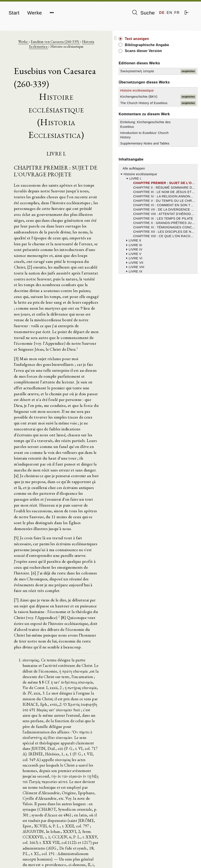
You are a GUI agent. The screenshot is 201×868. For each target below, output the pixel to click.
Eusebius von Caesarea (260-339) (57, 44)
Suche (143, 13)
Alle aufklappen (172, 228)
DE (162, 13)
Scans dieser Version (175, 58)
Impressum (163, 854)
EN (169, 13)
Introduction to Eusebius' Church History (172, 188)
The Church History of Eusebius (167, 140)
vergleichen (191, 88)
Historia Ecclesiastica (100, 44)
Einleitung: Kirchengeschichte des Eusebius (172, 173)
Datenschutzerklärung (170, 858)
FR (177, 13)
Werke (34, 13)
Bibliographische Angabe (178, 47)
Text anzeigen (175, 39)
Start (14, 13)
